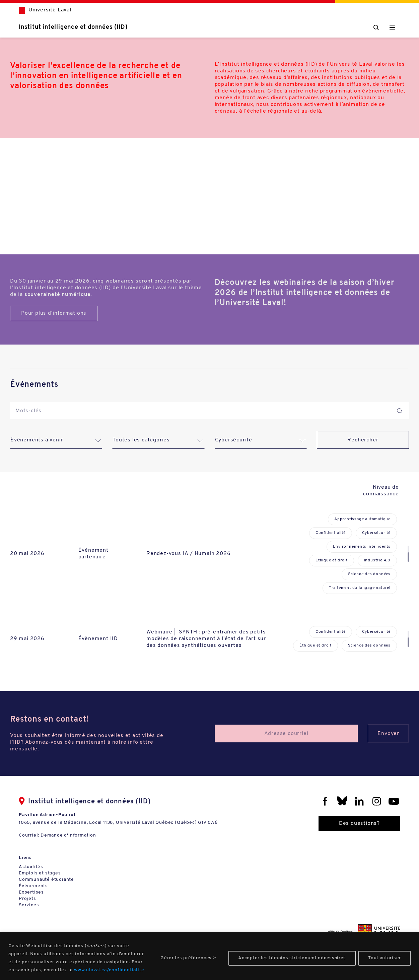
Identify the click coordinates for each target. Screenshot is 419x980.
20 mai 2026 (27, 554)
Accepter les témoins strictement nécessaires (292, 958)
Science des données (369, 574)
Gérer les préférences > (188, 958)
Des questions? (359, 823)
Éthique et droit (332, 560)
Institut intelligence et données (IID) (73, 27)
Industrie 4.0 (377, 560)
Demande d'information (68, 835)
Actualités (31, 867)
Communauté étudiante (46, 880)
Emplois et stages (40, 873)
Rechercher (363, 440)
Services (29, 905)
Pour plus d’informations (54, 313)
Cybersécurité (376, 533)
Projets (27, 899)
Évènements (33, 886)
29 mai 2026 (27, 639)
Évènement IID (98, 639)
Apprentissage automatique (362, 519)
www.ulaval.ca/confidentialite (109, 970)
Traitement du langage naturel (360, 588)
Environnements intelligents (362, 547)
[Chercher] (376, 27)
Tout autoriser (385, 958)
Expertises (31, 892)
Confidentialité (331, 533)
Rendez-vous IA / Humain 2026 (188, 554)
